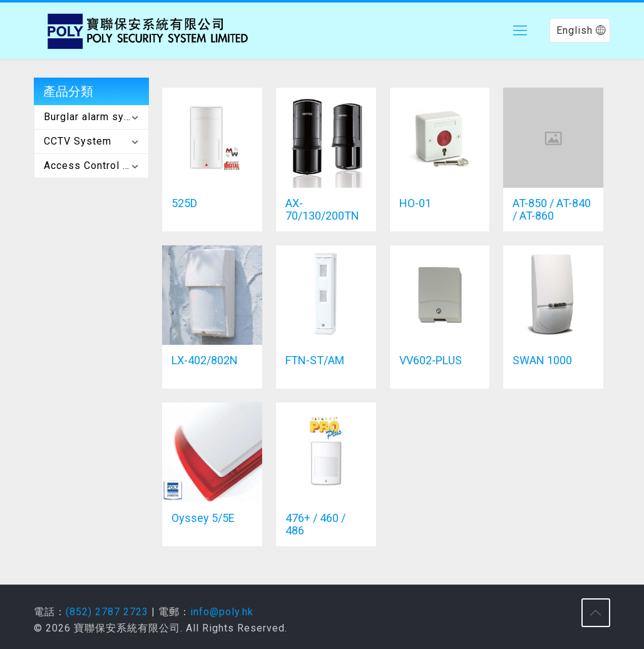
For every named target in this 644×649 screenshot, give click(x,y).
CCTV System (78, 141)
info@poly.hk (222, 612)
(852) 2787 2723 (107, 612)
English (581, 30)
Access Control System (96, 166)
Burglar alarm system (96, 117)
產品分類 (68, 91)
